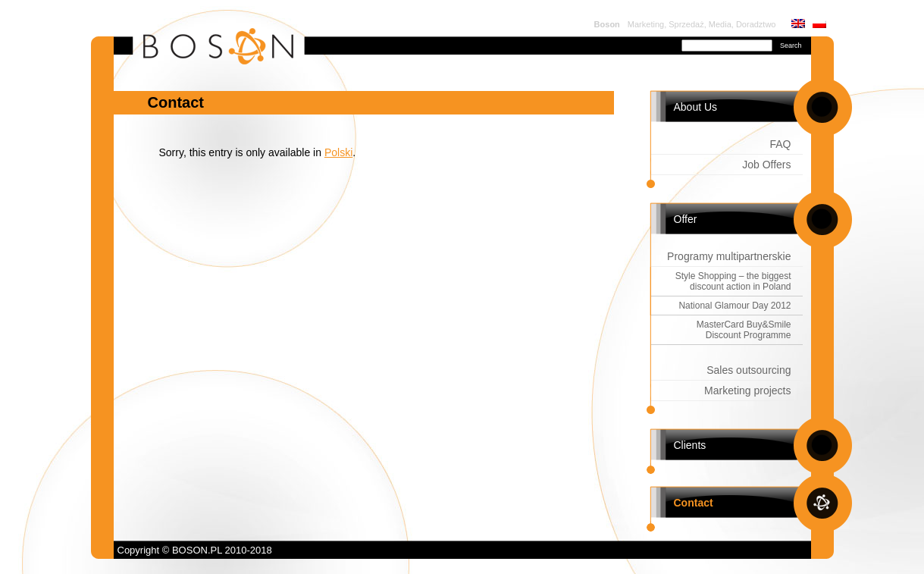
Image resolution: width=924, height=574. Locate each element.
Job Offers (766, 165)
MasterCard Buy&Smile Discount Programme (744, 330)
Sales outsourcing (749, 370)
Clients (690, 445)
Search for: (653, 44)
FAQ (780, 144)
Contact (694, 503)
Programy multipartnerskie (729, 256)
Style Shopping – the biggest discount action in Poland (733, 281)
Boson (607, 24)
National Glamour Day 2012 (735, 306)
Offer (686, 219)
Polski (338, 152)
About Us (696, 107)
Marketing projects (747, 391)
